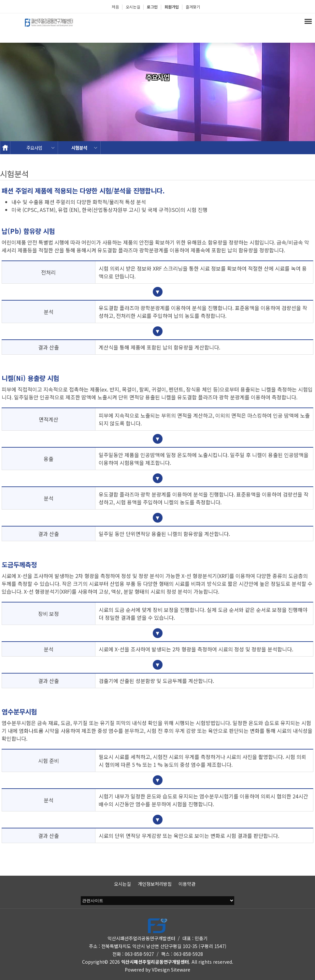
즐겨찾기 (193, 7)
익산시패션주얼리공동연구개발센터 (155, 962)
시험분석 (79, 148)
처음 (115, 7)
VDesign (161, 970)
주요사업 (34, 148)
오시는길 (133, 7)
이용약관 (187, 884)
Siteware (181, 970)
